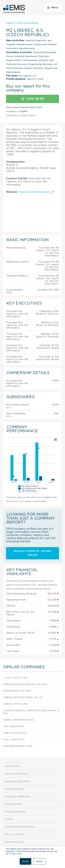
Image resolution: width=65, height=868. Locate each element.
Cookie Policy (14, 842)
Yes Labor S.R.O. (14, 726)
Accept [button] (25, 861)
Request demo (14, 789)
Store (9, 819)
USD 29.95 (32, 99)
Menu (53, 8)
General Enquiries (17, 781)
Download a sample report (21, 116)
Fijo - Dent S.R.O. (14, 740)
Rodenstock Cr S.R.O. (17, 691)
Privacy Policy (14, 835)
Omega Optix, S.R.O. (16, 704)
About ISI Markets (17, 774)
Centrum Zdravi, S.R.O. (18, 746)
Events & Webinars (17, 797)
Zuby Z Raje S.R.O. (15, 733)
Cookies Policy (15, 854)
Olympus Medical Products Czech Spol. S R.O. (31, 712)
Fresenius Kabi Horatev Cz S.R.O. (25, 684)
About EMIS (12, 766)
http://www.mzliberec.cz (36, 192)
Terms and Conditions (20, 827)
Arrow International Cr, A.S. (23, 697)
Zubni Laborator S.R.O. (19, 720)
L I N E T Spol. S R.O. (16, 678)
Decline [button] (39, 861)
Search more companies (22, 23)
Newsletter (13, 804)
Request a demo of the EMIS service (32, 553)
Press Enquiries (15, 812)
